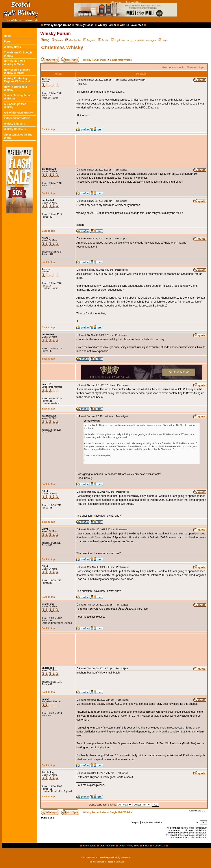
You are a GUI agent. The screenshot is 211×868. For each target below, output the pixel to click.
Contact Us (159, 846)
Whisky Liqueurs (15, 124)
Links (146, 846)
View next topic (196, 67)
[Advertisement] (141, 150)
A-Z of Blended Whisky (18, 113)
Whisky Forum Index (94, 60)
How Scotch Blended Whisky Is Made (17, 71)
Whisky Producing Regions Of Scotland (17, 80)
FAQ (45, 40)
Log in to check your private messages (134, 40)
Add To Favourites (131, 25)
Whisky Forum (107, 25)
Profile (103, 40)
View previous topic (173, 67)
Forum (8, 42)
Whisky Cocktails (15, 129)
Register (89, 40)
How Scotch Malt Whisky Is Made (15, 63)
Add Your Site (107, 846)
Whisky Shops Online (58, 25)
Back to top (48, 129)
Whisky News (12, 47)
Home (8, 36)
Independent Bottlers (17, 118)
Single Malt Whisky (121, 60)
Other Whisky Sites (129, 846)
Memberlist (73, 40)
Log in (164, 40)
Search (57, 40)
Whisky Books (84, 25)
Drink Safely (90, 846)
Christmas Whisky (62, 47)
